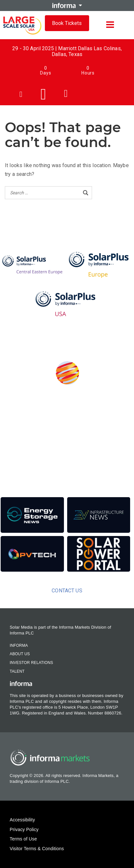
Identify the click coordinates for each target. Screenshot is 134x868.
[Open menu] (110, 25)
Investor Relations (31, 663)
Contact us (67, 591)
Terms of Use (23, 839)
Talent (17, 671)
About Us (20, 654)
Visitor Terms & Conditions (37, 849)
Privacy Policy (24, 829)
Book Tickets (67, 23)
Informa (19, 645)
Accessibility (22, 820)
